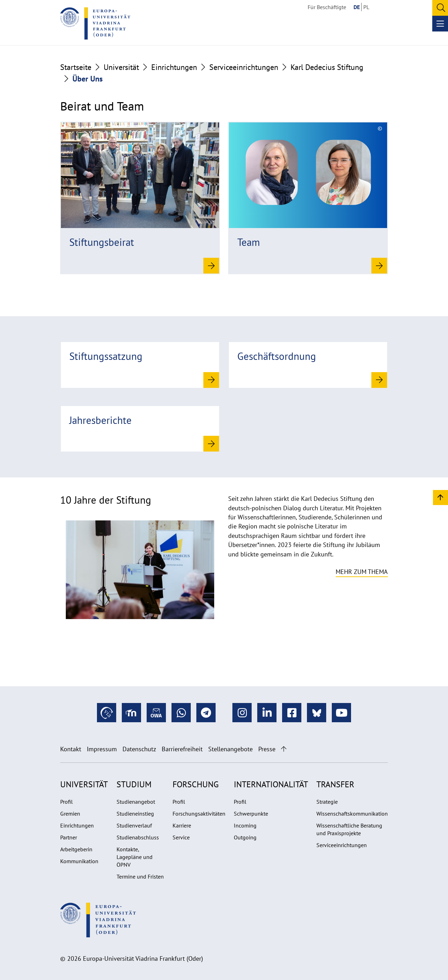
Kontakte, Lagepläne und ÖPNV (135, 857)
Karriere (182, 825)
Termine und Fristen (140, 876)
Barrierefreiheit (182, 749)
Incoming (245, 825)
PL (366, 7)
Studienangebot (136, 802)
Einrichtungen (174, 67)
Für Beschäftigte (327, 7)
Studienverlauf (134, 825)
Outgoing (245, 837)
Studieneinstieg (135, 814)
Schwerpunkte (251, 814)
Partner (69, 837)
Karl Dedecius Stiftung (327, 67)
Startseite (76, 67)
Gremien (70, 814)
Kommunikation (79, 861)
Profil (66, 802)
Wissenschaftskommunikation (352, 814)
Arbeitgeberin (76, 849)
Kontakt (71, 749)
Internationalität (271, 784)
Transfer (335, 784)
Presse (267, 749)
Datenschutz (139, 749)
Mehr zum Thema (362, 572)
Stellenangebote (230, 749)
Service (181, 837)
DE (357, 7)
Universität (121, 67)
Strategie (327, 802)
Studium (134, 784)
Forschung (196, 784)
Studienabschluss (138, 837)
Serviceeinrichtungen (244, 67)
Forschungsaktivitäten (199, 814)
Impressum (102, 749)
